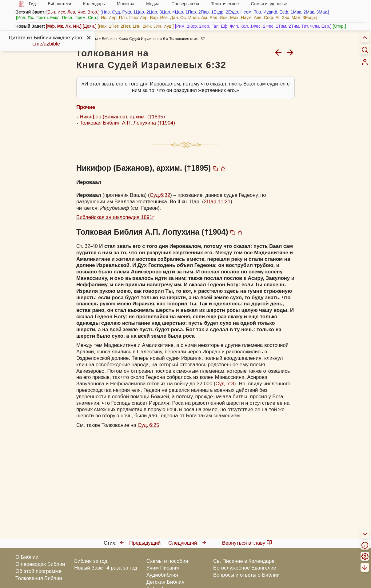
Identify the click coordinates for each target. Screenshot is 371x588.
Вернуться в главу (247, 543)
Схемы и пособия (167, 561)
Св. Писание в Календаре (244, 561)
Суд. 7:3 (225, 384)
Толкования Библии (39, 578)
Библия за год (91, 561)
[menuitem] (365, 62)
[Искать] (365, 50)
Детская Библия (165, 582)
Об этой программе (38, 571)
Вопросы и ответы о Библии (246, 575)
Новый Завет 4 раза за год (106, 568)
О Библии (27, 557)
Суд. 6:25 (148, 425)
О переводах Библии (40, 564)
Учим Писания (164, 568)
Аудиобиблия (162, 575)
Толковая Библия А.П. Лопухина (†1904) (127, 123)
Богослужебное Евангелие (245, 568)
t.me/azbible (46, 44)
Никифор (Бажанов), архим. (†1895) (122, 117)
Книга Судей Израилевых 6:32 (151, 65)
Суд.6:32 (160, 195)
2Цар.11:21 (217, 202)
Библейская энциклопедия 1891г (115, 217)
